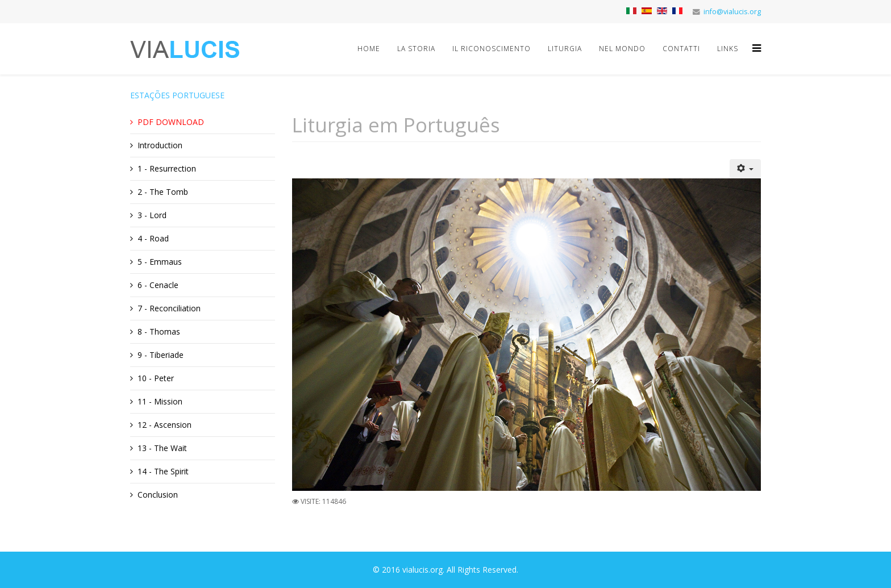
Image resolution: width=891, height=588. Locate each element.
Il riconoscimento (492, 49)
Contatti (681, 49)
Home (369, 49)
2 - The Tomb (163, 192)
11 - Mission (160, 401)
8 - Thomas (159, 331)
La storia (416, 49)
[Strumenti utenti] (746, 169)
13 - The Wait (162, 448)
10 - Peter (156, 378)
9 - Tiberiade (161, 355)
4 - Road (153, 238)
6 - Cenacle (158, 285)
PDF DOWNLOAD (171, 122)
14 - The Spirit (163, 471)
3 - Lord (152, 215)
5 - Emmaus (160, 262)
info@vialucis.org (732, 12)
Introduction (160, 145)
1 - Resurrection (167, 168)
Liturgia (565, 49)
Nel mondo (622, 49)
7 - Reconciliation (169, 308)
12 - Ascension (165, 425)
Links (728, 49)
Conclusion (158, 495)
